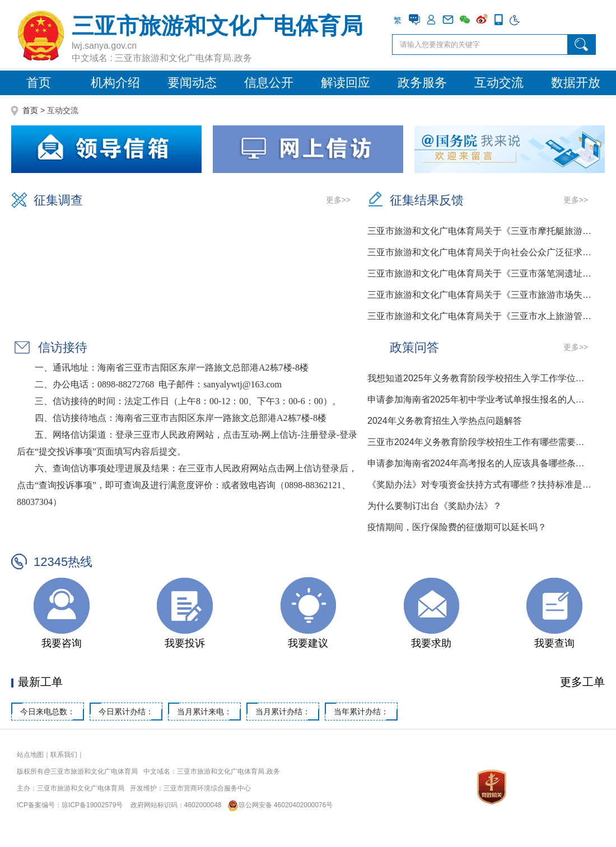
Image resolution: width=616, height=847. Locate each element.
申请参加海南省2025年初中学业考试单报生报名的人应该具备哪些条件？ (480, 399)
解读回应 (346, 83)
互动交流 (499, 83)
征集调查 (58, 200)
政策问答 (414, 347)
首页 (39, 83)
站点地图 (30, 755)
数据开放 (576, 83)
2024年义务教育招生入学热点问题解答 (445, 421)
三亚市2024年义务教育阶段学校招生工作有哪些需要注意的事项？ (480, 442)
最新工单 (40, 682)
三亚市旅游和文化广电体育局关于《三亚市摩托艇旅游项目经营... (480, 231)
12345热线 (63, 562)
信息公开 (269, 83)
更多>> (338, 200)
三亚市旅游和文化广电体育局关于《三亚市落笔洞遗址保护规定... (480, 273)
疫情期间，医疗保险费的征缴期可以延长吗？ (457, 527)
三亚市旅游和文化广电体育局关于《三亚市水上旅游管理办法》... (480, 316)
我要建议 (308, 643)
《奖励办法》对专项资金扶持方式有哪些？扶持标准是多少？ (480, 485)
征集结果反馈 (427, 200)
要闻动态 (192, 83)
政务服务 (422, 83)
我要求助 (431, 643)
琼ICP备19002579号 (92, 805)
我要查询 (554, 643)
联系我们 (64, 755)
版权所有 (30, 771)
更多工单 (582, 682)
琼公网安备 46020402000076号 (278, 805)
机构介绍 (115, 83)
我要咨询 (62, 643)
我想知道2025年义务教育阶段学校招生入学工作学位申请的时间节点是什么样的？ (480, 378)
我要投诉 (185, 643)
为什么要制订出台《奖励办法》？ (435, 506)
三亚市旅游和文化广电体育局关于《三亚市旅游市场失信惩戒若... (480, 295)
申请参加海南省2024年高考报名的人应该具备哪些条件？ (480, 463)
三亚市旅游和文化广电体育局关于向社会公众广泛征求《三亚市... (480, 252)
